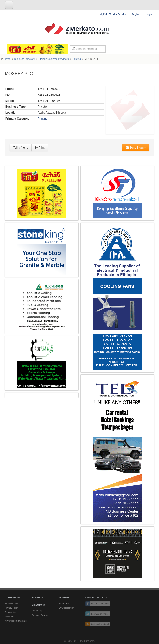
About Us (9, 617)
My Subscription (66, 608)
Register (136, 14)
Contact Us (10, 612)
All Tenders (64, 603)
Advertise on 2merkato (16, 621)
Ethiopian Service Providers (53, 59)
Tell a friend (21, 148)
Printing (77, 59)
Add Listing (37, 611)
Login (149, 14)
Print (40, 148)
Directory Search (40, 615)
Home (7, 59)
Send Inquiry (136, 148)
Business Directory (24, 59)
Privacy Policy (12, 608)
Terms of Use (11, 603)
